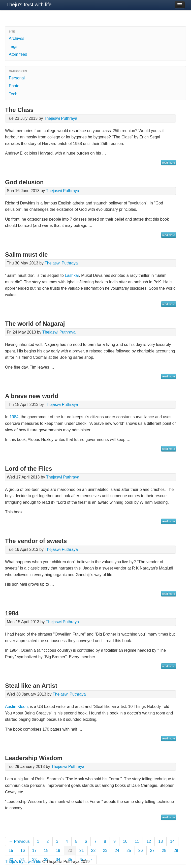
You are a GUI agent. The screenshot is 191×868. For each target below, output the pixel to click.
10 (125, 841)
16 (23, 850)
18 (46, 850)
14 (172, 841)
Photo (14, 86)
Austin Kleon (16, 707)
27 (152, 850)
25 (129, 850)
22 (93, 850)
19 (58, 850)
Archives (17, 38)
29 (176, 850)
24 (117, 850)
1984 (14, 417)
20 (70, 850)
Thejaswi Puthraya (61, 118)
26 (141, 850)
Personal (17, 78)
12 (149, 841)
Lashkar (72, 275)
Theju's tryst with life (29, 5)
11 (137, 841)
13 (161, 841)
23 (105, 850)
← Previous (19, 841)
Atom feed (18, 54)
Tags (13, 47)
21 (82, 850)
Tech (13, 94)
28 (164, 850)
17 (35, 850)
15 (11, 850)
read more (169, 163)
